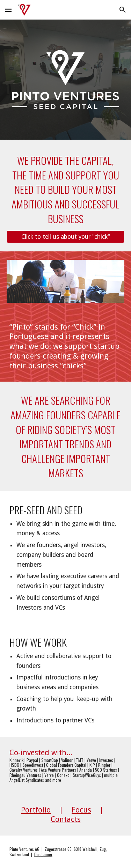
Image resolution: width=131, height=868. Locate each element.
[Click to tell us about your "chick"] (66, 237)
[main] (66, 189)
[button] (8, 10)
